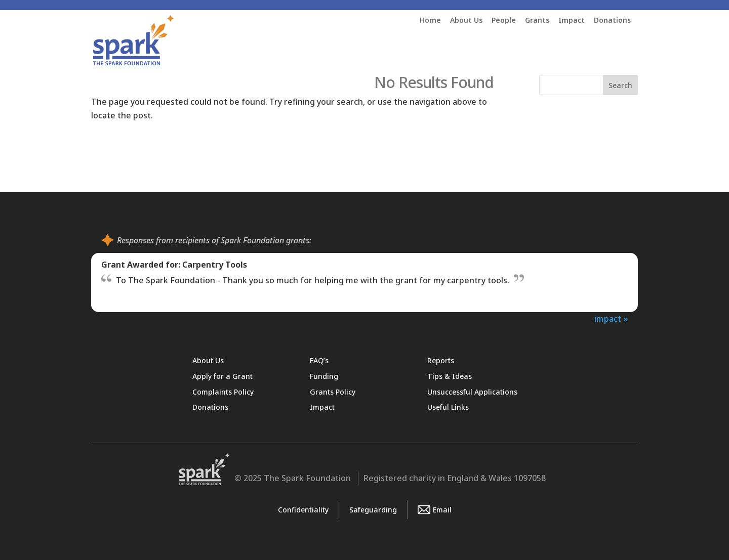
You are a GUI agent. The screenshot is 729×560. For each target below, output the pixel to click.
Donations (612, 21)
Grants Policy (333, 392)
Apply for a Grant (222, 376)
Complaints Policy (223, 392)
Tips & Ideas (450, 376)
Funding (324, 376)
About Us (466, 21)
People (504, 21)
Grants (537, 21)
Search (620, 85)
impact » (611, 319)
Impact (572, 21)
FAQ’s (319, 360)
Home (430, 21)
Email (435, 510)
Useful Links (448, 407)
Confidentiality (303, 510)
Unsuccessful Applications (472, 392)
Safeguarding (373, 510)
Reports (441, 360)
